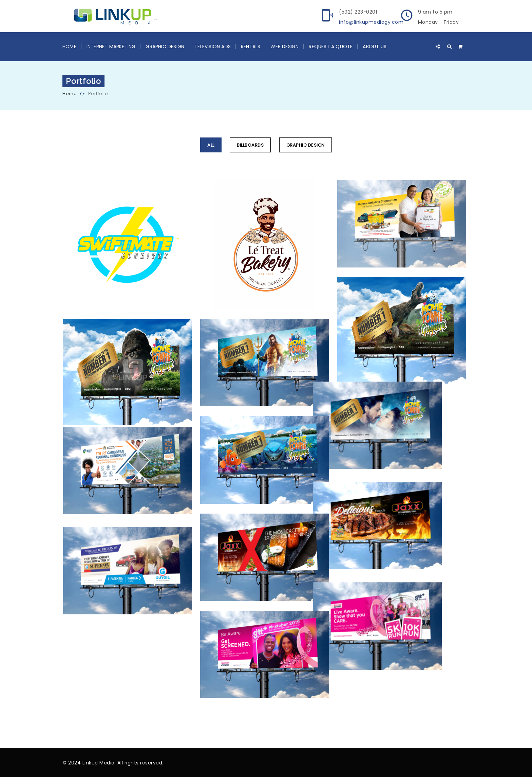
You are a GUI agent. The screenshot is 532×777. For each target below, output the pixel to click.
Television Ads (213, 47)
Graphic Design (165, 47)
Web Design (284, 47)
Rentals (251, 47)
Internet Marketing (111, 47)
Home (69, 47)
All (211, 145)
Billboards (250, 145)
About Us (375, 47)
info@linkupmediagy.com (371, 22)
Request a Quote (331, 47)
